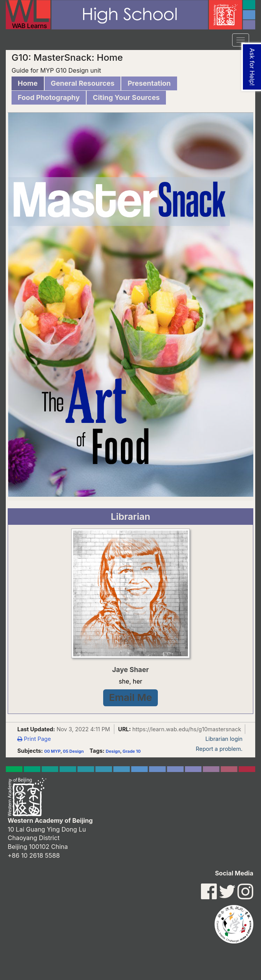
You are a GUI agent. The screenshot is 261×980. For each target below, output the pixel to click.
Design (113, 751)
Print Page (34, 739)
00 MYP (52, 751)
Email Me (130, 697)
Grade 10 (131, 751)
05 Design (73, 751)
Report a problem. (219, 749)
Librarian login (224, 739)
